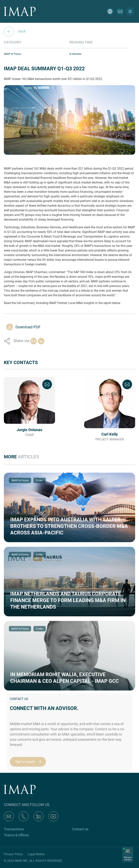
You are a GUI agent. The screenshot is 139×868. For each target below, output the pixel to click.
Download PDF (28, 327)
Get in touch (30, 762)
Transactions (14, 829)
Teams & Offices (16, 835)
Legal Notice (36, 854)
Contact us (80, 829)
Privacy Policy (13, 854)
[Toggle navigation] (130, 11)
